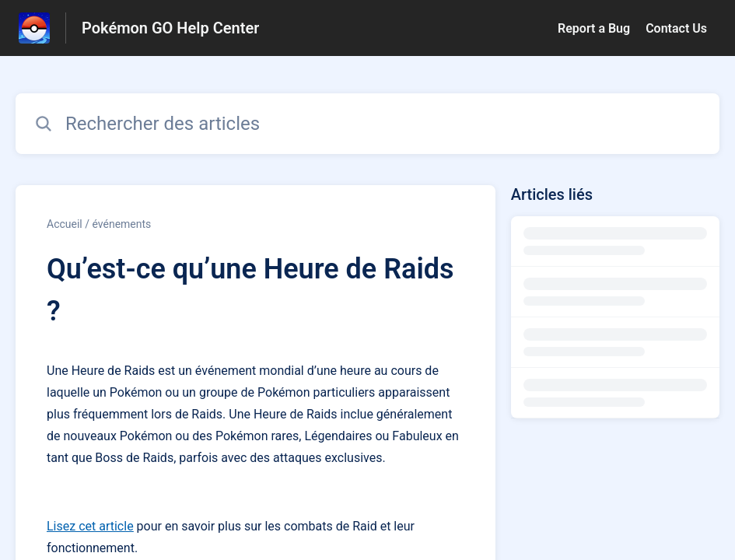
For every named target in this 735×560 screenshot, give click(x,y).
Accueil (65, 224)
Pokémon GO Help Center (170, 28)
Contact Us (676, 28)
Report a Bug (594, 28)
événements (121, 224)
